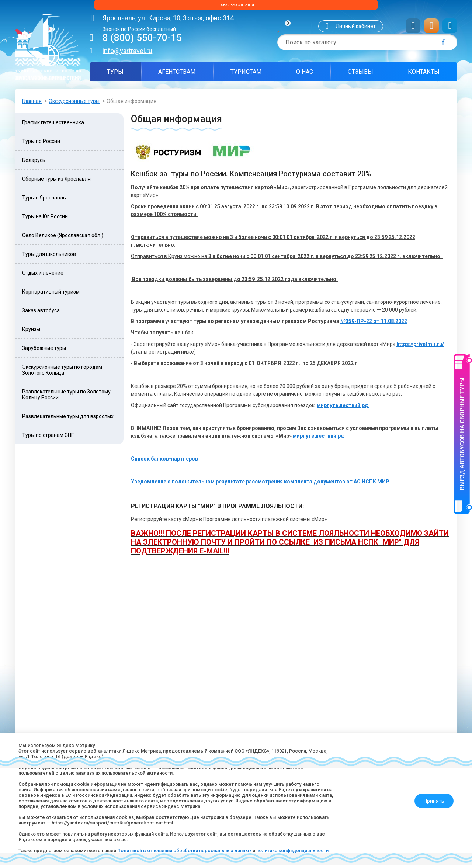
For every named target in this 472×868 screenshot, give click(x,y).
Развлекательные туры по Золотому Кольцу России (66, 397)
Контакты (424, 75)
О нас (305, 75)
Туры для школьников (49, 257)
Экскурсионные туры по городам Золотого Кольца (62, 373)
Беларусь (34, 163)
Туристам (246, 75)
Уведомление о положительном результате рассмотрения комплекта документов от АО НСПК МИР (261, 485)
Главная (32, 104)
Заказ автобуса (41, 313)
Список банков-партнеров (165, 462)
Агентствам (177, 75)
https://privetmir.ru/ (420, 347)
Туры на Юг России (45, 219)
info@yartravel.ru (127, 54)
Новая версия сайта (236, 6)
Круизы (31, 332)
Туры (115, 75)
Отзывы (360, 75)
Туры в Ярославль (44, 201)
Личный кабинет (356, 29)
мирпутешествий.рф (343, 408)
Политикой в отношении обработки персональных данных (200, 844)
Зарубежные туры (44, 351)
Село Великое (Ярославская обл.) (63, 238)
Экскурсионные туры (74, 104)
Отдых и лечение (43, 276)
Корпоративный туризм (51, 295)
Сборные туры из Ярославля (56, 182)
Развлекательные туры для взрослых (68, 419)
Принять (430, 791)
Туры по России (41, 144)
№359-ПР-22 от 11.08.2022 (374, 324)
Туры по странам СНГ (48, 438)
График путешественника (53, 125)
